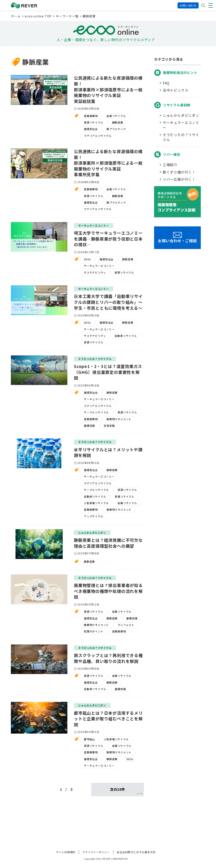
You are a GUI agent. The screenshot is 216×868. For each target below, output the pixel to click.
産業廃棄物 (91, 116)
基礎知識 (89, 426)
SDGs (87, 259)
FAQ (166, 83)
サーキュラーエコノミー (99, 266)
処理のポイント (94, 631)
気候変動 (109, 426)
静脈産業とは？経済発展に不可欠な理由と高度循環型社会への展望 (108, 543)
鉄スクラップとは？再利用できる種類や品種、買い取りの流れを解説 (108, 658)
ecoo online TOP (38, 16)
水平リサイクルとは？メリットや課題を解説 (108, 452)
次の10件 (118, 789)
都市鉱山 (89, 739)
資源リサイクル (94, 122)
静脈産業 (118, 122)
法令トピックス (176, 90)
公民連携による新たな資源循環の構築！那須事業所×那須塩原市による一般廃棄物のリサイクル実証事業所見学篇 (108, 163)
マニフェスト (126, 625)
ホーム (16, 16)
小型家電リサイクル (96, 503)
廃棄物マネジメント (119, 419)
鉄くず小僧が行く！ (179, 172)
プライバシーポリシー (96, 852)
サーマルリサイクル (96, 412)
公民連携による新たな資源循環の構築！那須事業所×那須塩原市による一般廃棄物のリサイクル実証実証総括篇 (108, 89)
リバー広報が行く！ (179, 179)
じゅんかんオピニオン (181, 115)
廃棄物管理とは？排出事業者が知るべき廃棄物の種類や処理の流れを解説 (108, 591)
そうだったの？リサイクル (181, 137)
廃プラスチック (116, 129)
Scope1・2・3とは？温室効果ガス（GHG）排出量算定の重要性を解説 (108, 372)
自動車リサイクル (126, 336)
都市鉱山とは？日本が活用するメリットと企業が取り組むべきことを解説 (108, 719)
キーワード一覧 (67, 16)
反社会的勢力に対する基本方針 (136, 852)
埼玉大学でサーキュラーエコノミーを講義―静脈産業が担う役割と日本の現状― (108, 239)
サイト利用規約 (66, 852)
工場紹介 (170, 165)
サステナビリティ (95, 272)
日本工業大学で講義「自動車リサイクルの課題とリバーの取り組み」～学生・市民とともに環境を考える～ (108, 302)
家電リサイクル (125, 496)
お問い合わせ (188, 5)
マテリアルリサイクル (98, 136)
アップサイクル (94, 516)
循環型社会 (91, 129)
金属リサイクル (116, 116)
